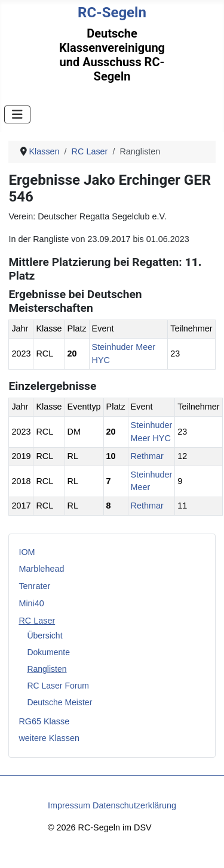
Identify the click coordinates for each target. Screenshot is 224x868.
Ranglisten (47, 669)
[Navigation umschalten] (17, 114)
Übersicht (45, 635)
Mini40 (31, 603)
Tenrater (34, 586)
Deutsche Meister (59, 702)
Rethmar (147, 456)
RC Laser (37, 621)
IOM (27, 552)
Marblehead (41, 569)
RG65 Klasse (44, 721)
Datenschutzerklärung (134, 805)
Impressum (69, 805)
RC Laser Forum (58, 686)
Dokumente (48, 652)
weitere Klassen (49, 738)
